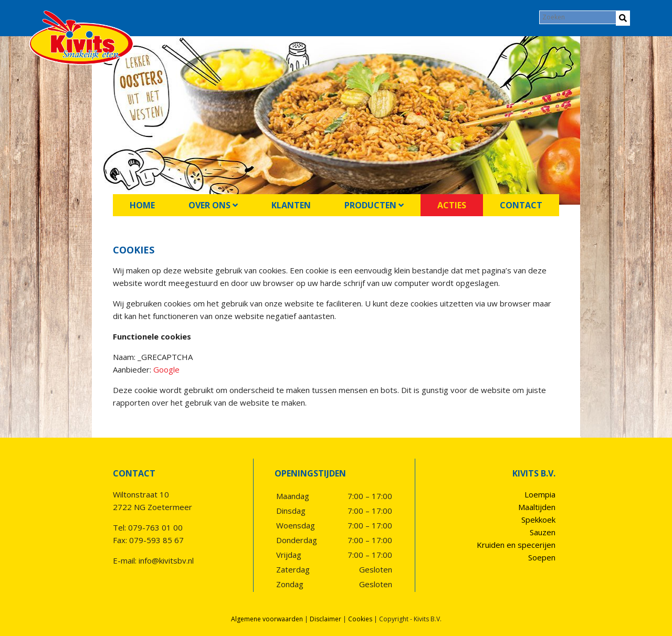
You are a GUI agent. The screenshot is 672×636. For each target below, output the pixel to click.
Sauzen (543, 532)
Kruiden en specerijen (516, 545)
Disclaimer (325, 619)
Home (142, 205)
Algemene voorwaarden (267, 619)
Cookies (360, 619)
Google (166, 369)
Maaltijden (537, 507)
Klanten (291, 205)
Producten (374, 205)
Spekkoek (538, 520)
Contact (521, 205)
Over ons (213, 205)
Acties (452, 205)
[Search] (579, 17)
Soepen (542, 557)
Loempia (540, 494)
